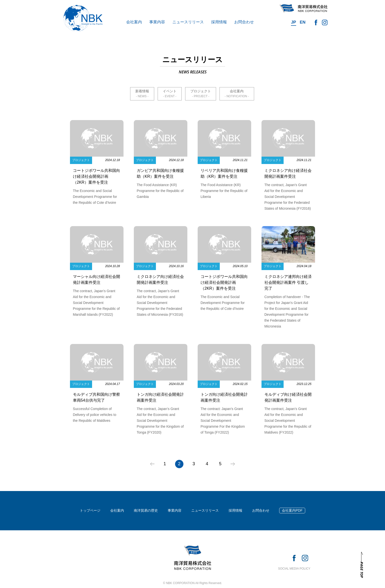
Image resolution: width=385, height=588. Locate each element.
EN (303, 22)
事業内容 (157, 22)
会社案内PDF (292, 510)
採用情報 (219, 22)
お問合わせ (244, 22)
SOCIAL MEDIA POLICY (294, 569)
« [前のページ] (152, 464)
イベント (170, 91)
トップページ (90, 510)
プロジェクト (201, 91)
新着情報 (142, 91)
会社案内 (134, 22)
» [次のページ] (233, 464)
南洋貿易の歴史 (146, 510)
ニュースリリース (188, 22)
